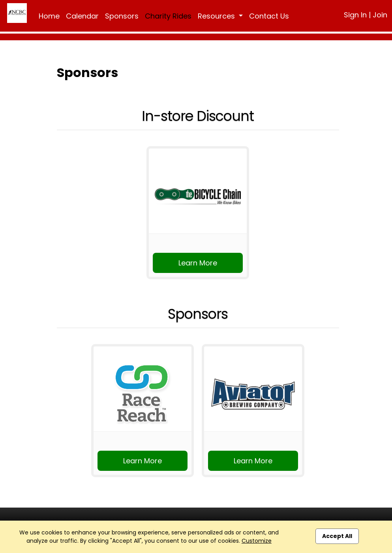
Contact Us (269, 16)
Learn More (198, 263)
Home (49, 16)
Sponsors (122, 16)
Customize (257, 541)
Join (380, 15)
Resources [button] (217, 16)
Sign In (355, 15)
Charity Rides (168, 16)
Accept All (337, 536)
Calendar (82, 16)
